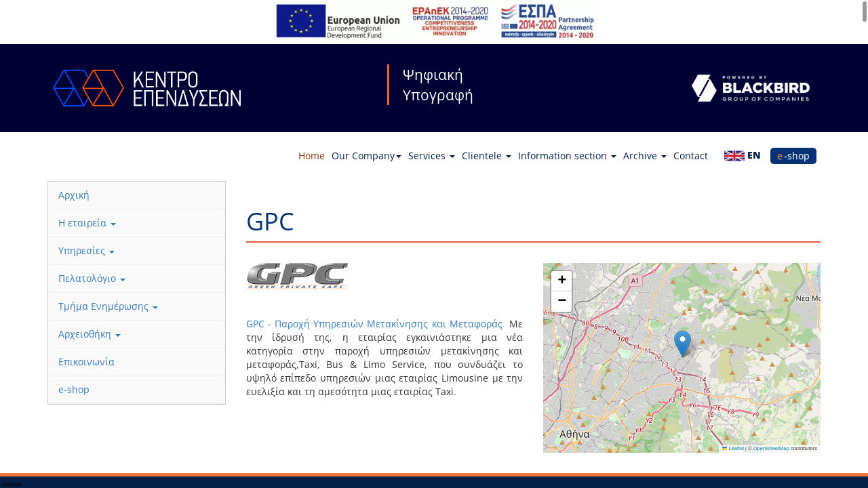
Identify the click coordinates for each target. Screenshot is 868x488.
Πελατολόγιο (92, 278)
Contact (691, 156)
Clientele (487, 156)
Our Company (367, 156)
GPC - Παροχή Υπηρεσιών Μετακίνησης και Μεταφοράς (376, 324)
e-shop (793, 156)
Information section (567, 156)
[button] (683, 344)
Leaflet (733, 448)
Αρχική (74, 195)
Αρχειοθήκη (90, 334)
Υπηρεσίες (86, 250)
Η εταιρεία (87, 223)
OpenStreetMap (771, 448)
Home (312, 156)
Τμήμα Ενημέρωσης (108, 306)
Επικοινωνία (86, 362)
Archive (645, 156)
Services (432, 156)
